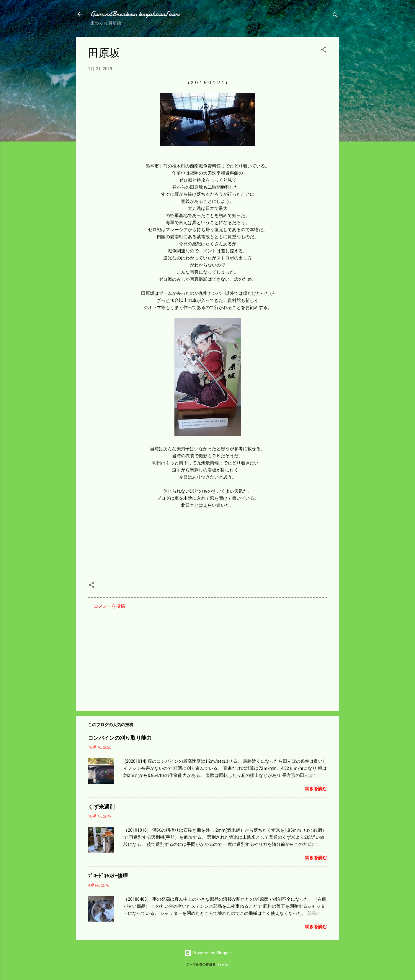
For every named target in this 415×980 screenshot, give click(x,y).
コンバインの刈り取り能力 (120, 738)
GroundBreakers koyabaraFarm (135, 14)
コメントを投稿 (109, 606)
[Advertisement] (207, 656)
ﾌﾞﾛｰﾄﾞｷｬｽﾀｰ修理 (108, 876)
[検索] (335, 16)
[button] (323, 51)
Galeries (223, 965)
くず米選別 (101, 807)
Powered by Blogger (208, 953)
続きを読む (316, 789)
